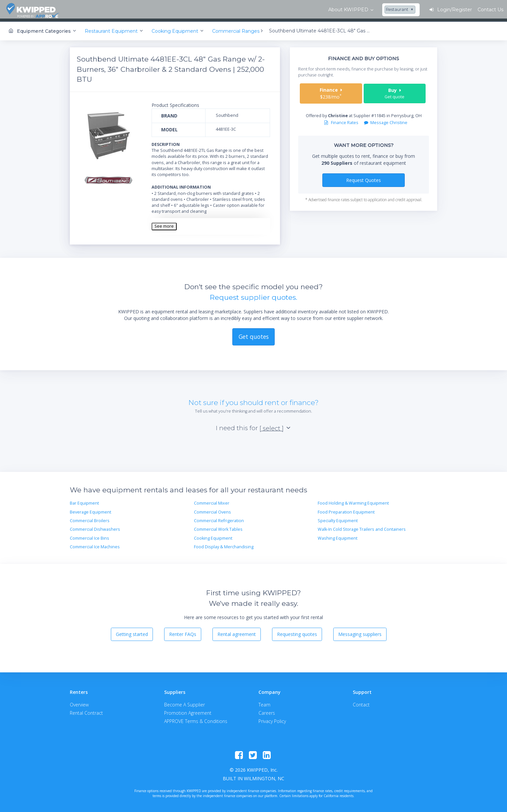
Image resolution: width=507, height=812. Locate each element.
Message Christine (386, 120)
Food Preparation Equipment (346, 509)
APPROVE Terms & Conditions (196, 719)
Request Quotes (364, 177)
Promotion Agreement (188, 710)
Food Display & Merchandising (224, 544)
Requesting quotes (297, 632)
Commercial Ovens (212, 509)
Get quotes (254, 334)
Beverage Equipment (91, 509)
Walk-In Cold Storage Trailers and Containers (362, 527)
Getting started (132, 632)
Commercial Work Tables (218, 527)
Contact (361, 702)
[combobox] (155, 10)
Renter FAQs (183, 632)
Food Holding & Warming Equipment (353, 500)
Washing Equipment (338, 536)
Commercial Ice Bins (90, 536)
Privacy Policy (272, 719)
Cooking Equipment (213, 536)
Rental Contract (86, 710)
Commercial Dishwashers (95, 527)
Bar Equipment (84, 500)
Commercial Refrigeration (219, 518)
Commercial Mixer (212, 500)
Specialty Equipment (338, 518)
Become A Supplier (184, 702)
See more (164, 224)
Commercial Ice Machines (95, 544)
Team (264, 702)
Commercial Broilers (90, 518)
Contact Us (481, 10)
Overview (79, 702)
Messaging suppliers (360, 632)
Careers (267, 710)
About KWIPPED (102, 10)
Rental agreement (237, 632)
